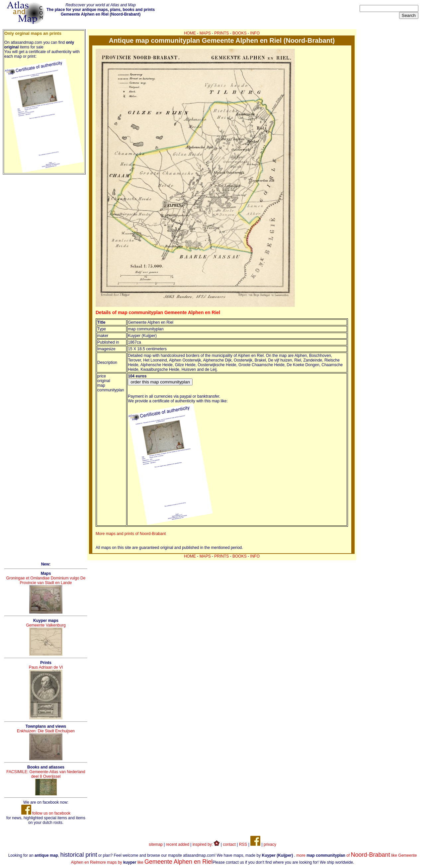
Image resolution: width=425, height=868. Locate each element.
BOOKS (240, 33)
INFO (255, 33)
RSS (243, 844)
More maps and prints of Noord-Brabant (131, 534)
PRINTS (221, 33)
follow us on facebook (46, 813)
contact (229, 844)
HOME (190, 33)
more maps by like (155, 862)
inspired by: (206, 844)
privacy (270, 844)
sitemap (156, 844)
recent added (178, 844)
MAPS (205, 33)
